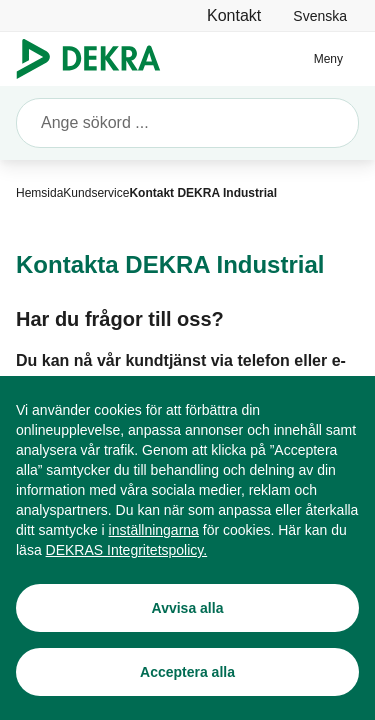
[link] (320, 15)
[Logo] (96, 59)
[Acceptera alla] (187, 693)
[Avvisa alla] (187, 629)
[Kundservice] (96, 193)
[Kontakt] (234, 15)
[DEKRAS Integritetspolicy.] (127, 571)
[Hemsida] (39, 193)
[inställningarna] (154, 551)
